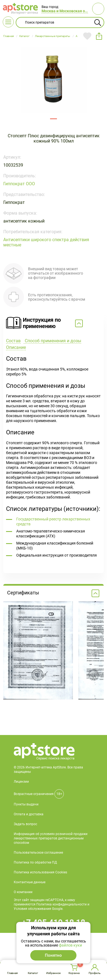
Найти (98, 22)
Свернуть (53, 324)
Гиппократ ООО (19, 184)
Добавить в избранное (87, 36)
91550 (53, 119)
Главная (12, 973)
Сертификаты (53, 593)
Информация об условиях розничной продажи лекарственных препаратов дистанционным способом (51, 838)
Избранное (53, 973)
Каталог (33, 973)
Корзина (74, 973)
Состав (13, 341)
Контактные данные (30, 882)
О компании (23, 892)
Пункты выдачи (26, 804)
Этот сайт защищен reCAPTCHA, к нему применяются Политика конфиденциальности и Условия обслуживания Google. (52, 904)
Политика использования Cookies (40, 872)
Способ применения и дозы (52, 341)
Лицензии (21, 782)
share (99, 36)
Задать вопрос (25, 824)
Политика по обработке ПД (35, 862)
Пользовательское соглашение (38, 853)
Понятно (53, 955)
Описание (16, 347)
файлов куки (70, 945)
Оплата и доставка (29, 814)
